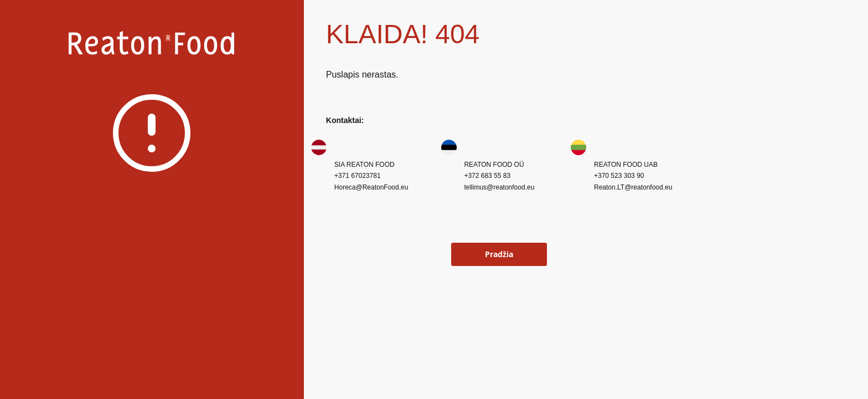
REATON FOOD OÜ (494, 165)
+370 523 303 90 (619, 176)
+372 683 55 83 (487, 176)
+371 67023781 (358, 176)
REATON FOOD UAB (626, 165)
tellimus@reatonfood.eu (499, 187)
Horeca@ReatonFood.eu (371, 187)
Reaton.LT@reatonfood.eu (633, 187)
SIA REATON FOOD (365, 165)
